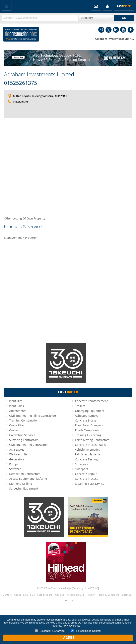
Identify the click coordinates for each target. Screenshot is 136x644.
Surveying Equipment (24, 488)
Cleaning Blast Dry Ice (90, 484)
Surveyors (82, 464)
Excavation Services (22, 435)
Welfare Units (18, 454)
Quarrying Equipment (90, 411)
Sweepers (82, 469)
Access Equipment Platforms (28, 479)
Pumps (14, 464)
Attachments (18, 411)
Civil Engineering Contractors (29, 445)
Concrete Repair (86, 474)
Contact (7, 595)
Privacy (91, 595)
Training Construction (24, 420)
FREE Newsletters (96, 6)
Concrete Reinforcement (91, 401)
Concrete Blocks (86, 420)
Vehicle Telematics (87, 449)
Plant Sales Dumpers (89, 425)
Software (15, 469)
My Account (107, 6)
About (17, 595)
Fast (124, 6)
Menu (7, 6)
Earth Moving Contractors (92, 440)
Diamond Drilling (21, 484)
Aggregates (17, 449)
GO (124, 18)
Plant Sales (17, 406)
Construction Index (21, 35)
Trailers (80, 406)
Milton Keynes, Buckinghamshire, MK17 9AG (40, 96)
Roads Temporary (87, 430)
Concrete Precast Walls (90, 445)
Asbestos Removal (87, 416)
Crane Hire (16, 425)
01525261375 (21, 83)
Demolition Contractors (25, 474)
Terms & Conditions (108, 595)
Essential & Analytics (50, 631)
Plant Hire (16, 401)
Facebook (131, 30)
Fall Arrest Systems (88, 454)
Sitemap (127, 595)
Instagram (101, 30)
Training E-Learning (88, 435)
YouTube (123, 30)
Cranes (14, 430)
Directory (68, 600)
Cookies (60, 595)
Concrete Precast (86, 479)
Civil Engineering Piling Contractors (33, 416)
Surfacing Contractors (24, 440)
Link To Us (29, 595)
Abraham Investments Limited (39, 74)
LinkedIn (116, 30)
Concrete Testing (86, 459)
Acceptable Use (75, 595)
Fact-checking (45, 595)
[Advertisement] (68, 160)
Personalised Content (86, 631)
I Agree (68, 638)
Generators (17, 459)
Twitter (109, 30)
